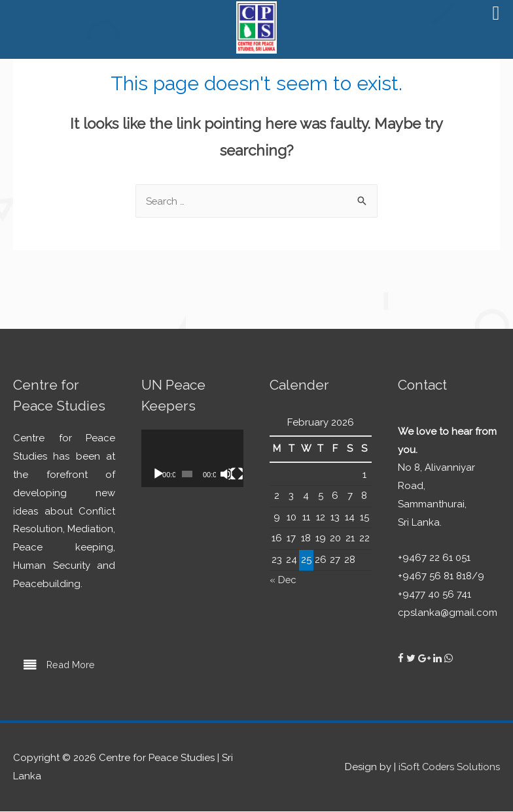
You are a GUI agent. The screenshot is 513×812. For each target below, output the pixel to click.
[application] (192, 459)
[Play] (158, 475)
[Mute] (226, 475)
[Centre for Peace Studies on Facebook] (402, 658)
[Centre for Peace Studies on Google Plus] (426, 658)
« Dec (283, 580)
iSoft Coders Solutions (448, 768)
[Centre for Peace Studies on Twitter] (412, 658)
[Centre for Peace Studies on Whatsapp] (449, 658)
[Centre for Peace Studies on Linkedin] (439, 658)
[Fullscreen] (237, 475)
